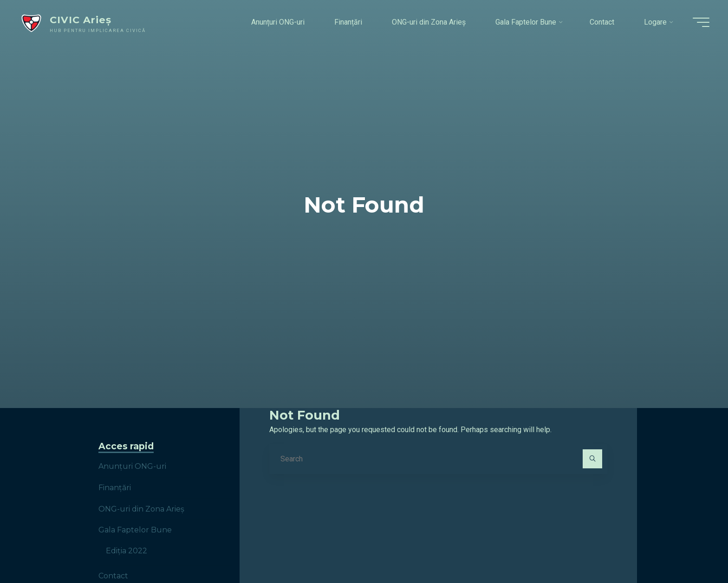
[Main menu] (701, 22)
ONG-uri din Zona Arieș (141, 509)
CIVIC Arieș (81, 20)
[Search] (592, 459)
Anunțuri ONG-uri (132, 466)
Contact (113, 576)
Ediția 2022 (127, 551)
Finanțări (115, 488)
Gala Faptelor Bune (135, 530)
